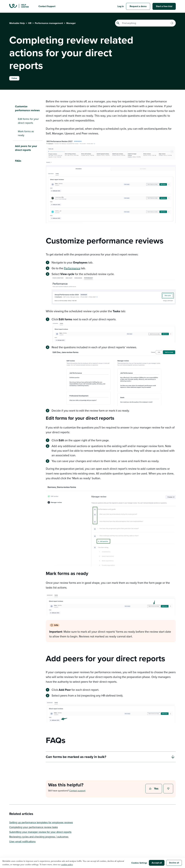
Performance (72, 268)
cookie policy (67, 865)
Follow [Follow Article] (14, 78)
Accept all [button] (157, 863)
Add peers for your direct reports (26, 148)
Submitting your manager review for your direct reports (40, 832)
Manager (71, 23)
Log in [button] (121, 6)
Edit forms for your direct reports (28, 121)
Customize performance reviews (27, 108)
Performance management (49, 23)
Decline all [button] (174, 863)
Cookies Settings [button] (139, 863)
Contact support (77, 791)
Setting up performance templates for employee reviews (41, 822)
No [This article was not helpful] (168, 789)
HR (30, 23)
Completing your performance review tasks (34, 827)
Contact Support (47, 6)
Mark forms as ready (26, 133)
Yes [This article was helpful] (154, 789)
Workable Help (17, 23)
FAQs (18, 161)
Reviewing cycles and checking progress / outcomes (39, 837)
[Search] (145, 23)
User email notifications (22, 841)
